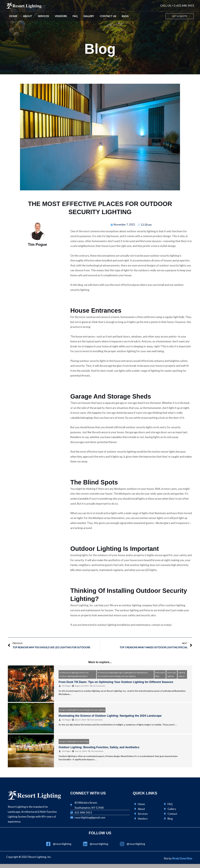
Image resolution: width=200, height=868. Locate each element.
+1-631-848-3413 (183, 5)
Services (41, 16)
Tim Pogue (66, 686)
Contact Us (102, 16)
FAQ (71, 16)
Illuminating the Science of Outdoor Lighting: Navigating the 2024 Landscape (110, 716)
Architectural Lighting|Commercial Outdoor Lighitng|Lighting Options (74, 674)
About (26, 16)
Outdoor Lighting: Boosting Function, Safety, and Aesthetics (99, 747)
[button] (180, 16)
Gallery (84, 16)
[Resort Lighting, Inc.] (24, 5)
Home (13, 16)
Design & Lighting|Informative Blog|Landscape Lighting (82, 710)
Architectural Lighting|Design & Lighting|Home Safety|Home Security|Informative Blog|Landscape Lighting (123, 674)
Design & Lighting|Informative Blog (74, 741)
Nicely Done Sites (182, 859)
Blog (119, 16)
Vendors (58, 16)
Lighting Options (182, 674)
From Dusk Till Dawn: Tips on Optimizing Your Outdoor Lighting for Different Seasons (116, 682)
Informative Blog (160, 674)
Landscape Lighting (171, 674)
